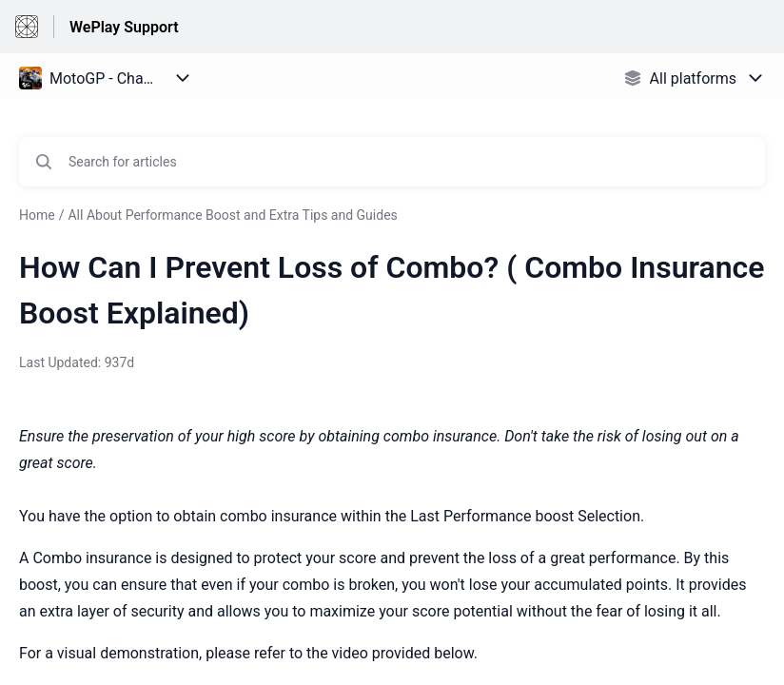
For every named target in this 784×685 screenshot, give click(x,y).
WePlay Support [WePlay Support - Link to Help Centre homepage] (124, 27)
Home (37, 215)
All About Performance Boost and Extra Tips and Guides (232, 215)
